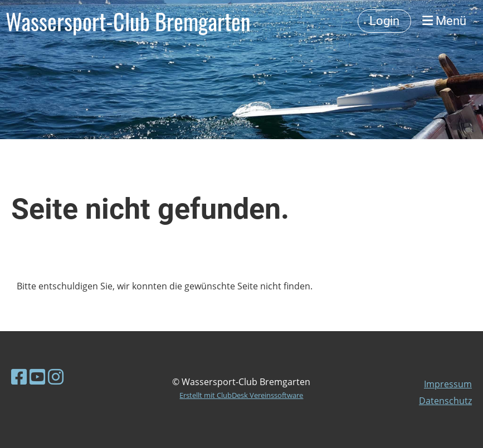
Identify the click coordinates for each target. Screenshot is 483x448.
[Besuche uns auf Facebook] (19, 376)
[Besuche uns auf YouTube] (37, 376)
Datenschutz (445, 401)
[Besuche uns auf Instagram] (56, 376)
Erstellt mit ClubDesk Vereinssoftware (241, 395)
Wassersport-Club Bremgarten (128, 21)
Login (384, 21)
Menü (444, 21)
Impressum (448, 384)
